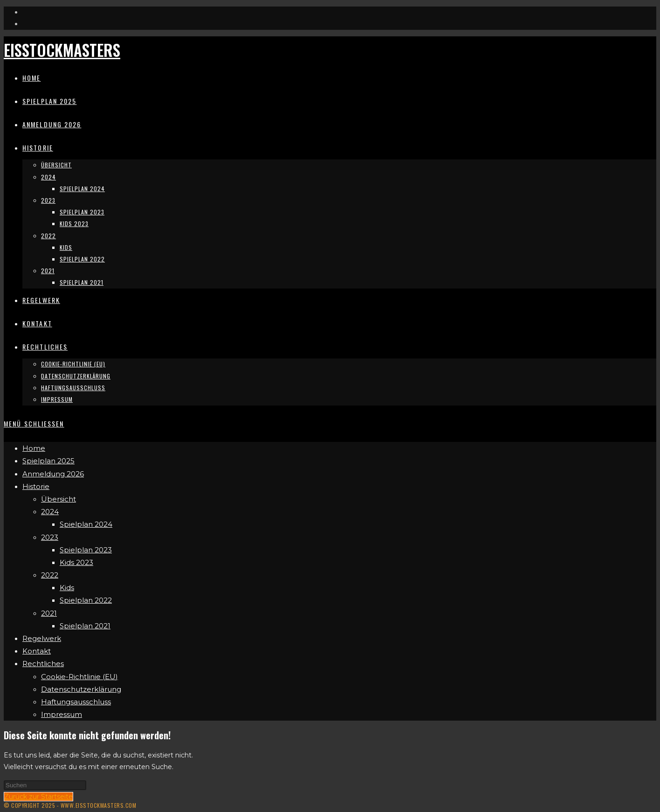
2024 (50, 512)
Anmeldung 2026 (53, 474)
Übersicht (58, 499)
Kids (67, 588)
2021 (49, 613)
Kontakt (37, 651)
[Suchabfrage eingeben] (45, 785)
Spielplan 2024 (86, 524)
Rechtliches (43, 664)
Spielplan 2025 (48, 461)
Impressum (62, 714)
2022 (50, 575)
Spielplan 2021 (85, 626)
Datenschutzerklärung (81, 689)
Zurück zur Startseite (38, 797)
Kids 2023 (76, 562)
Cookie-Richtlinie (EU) (79, 677)
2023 (50, 537)
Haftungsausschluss (76, 702)
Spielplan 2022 (86, 600)
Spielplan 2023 (86, 550)
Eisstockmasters (62, 50)
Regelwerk (42, 638)
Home (34, 448)
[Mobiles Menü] (34, 423)
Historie (36, 486)
